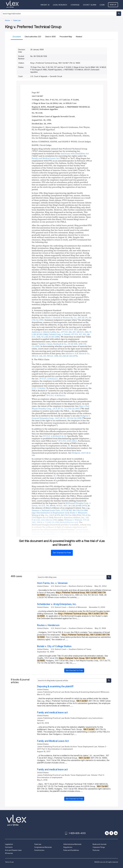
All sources (9, 853)
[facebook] (111, 833)
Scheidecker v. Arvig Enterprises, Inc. (57, 604)
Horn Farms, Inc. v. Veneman (52, 583)
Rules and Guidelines (71, 850)
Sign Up (113, 5)
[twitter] (107, 833)
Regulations (68, 847)
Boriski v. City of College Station (54, 646)
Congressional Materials (43, 847)
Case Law (38, 844)
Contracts (9, 847)
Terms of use (9, 862)
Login (102, 5)
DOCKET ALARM (90, 5)
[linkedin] (116, 833)
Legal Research (60, 5)
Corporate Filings (99, 847)
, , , (61, 335)
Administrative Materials (72, 844)
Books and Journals (99, 844)
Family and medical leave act (52, 713)
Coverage (75, 5)
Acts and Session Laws (13, 850)
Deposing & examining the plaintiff (55, 686)
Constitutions (39, 850)
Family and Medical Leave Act (53, 741)
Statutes (96, 850)
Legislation (9, 844)
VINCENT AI (45, 5)
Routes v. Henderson (48, 625)
